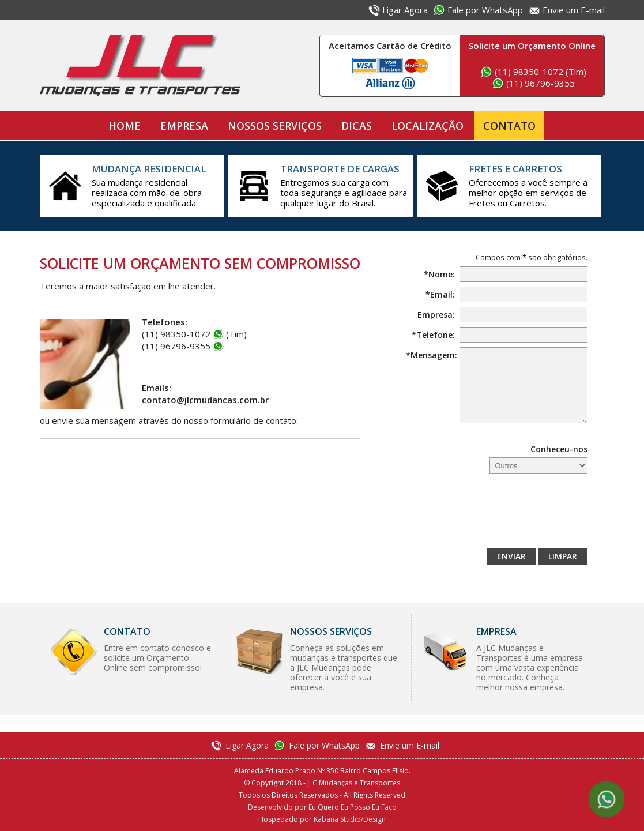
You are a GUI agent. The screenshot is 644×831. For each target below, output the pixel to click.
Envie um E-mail (574, 10)
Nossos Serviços (275, 126)
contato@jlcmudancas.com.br (205, 400)
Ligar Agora (405, 10)
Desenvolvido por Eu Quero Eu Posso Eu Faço (322, 807)
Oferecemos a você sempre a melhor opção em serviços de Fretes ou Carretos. (532, 185)
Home (125, 126)
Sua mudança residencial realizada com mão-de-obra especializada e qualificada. (155, 185)
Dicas (357, 126)
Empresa (184, 126)
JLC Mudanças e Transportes (140, 65)
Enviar (511, 556)
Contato (509, 126)
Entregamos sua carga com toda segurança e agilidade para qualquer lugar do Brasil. (344, 185)
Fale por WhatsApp (485, 10)
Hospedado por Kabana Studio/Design (322, 819)
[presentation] (500, 514)
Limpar (563, 556)
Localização (428, 126)
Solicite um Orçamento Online (532, 46)
